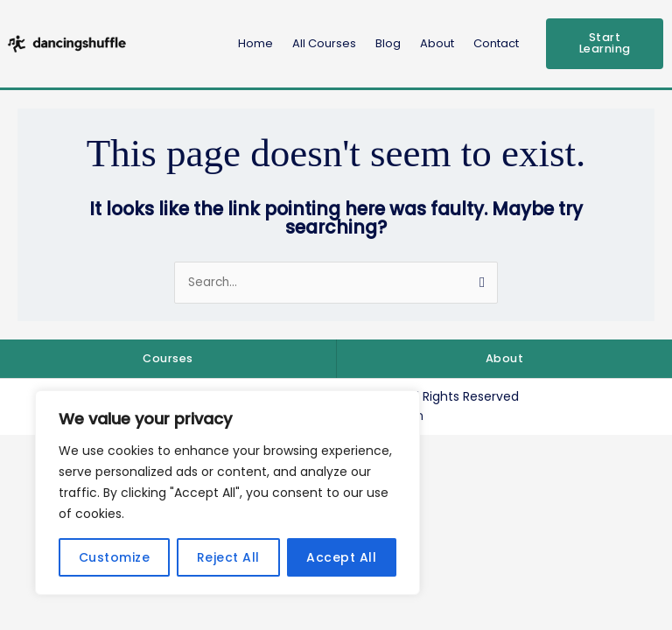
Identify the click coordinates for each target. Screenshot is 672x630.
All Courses (324, 43)
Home (255, 43)
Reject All (228, 557)
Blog (388, 43)
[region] (227, 493)
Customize (115, 557)
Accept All (341, 557)
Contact (496, 43)
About (437, 43)
